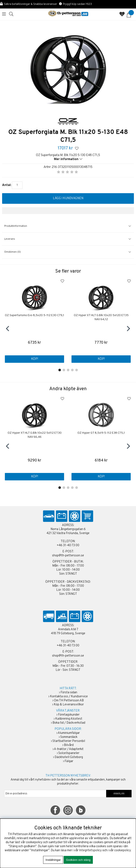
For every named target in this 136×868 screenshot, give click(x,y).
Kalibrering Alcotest (69, 719)
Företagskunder (69, 715)
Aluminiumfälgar (69, 733)
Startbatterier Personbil (69, 741)
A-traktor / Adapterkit (69, 749)
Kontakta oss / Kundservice (69, 697)
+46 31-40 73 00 (68, 545)
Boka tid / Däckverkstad (69, 723)
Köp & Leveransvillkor (69, 705)
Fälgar (69, 761)
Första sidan (69, 693)
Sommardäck (69, 737)
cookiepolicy (122, 850)
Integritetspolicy (90, 850)
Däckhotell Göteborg (69, 757)
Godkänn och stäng (78, 860)
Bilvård (69, 745)
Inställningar (53, 860)
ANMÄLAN (119, 794)
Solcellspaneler (69, 753)
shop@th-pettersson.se (68, 556)
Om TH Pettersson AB (69, 701)
